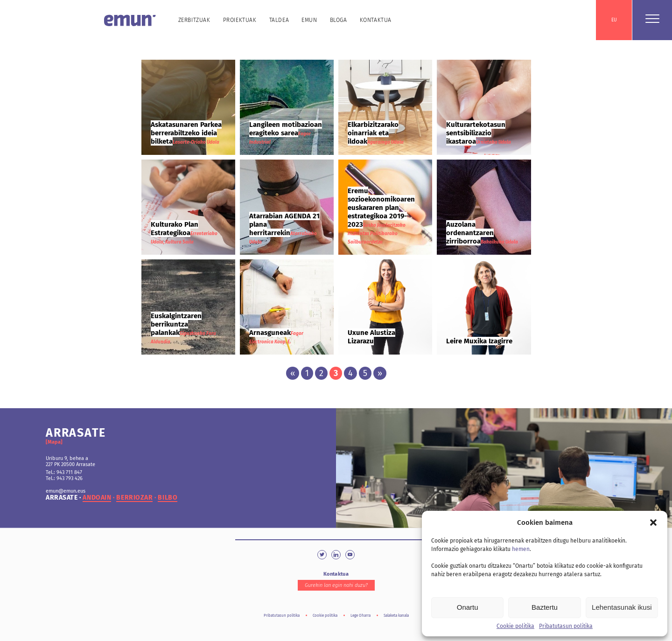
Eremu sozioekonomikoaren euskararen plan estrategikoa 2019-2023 (381, 208)
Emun (309, 20)
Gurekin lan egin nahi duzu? (336, 585)
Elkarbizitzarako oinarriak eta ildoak (373, 133)
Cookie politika (515, 626)
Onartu (468, 607)
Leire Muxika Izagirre (479, 341)
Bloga (339, 20)
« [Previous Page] (293, 373)
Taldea (279, 20)
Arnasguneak (270, 333)
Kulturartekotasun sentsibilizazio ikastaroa (476, 133)
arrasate (62, 498)
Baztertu (545, 607)
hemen (521, 549)
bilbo (168, 498)
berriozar (134, 498)
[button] (653, 523)
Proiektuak (240, 20)
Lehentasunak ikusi (622, 607)
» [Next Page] (380, 373)
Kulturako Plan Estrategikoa (175, 229)
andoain (97, 498)
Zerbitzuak (194, 20)
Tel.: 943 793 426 (64, 478)
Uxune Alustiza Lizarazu (371, 337)
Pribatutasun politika (566, 626)
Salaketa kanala (396, 616)
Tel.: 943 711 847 (64, 472)
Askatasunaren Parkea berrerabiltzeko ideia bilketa (186, 133)
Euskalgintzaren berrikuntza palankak (176, 324)
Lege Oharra (360, 616)
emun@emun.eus (66, 491)
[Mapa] (54, 442)
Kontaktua (376, 20)
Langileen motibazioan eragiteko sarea (286, 129)
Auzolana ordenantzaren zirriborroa (470, 233)
